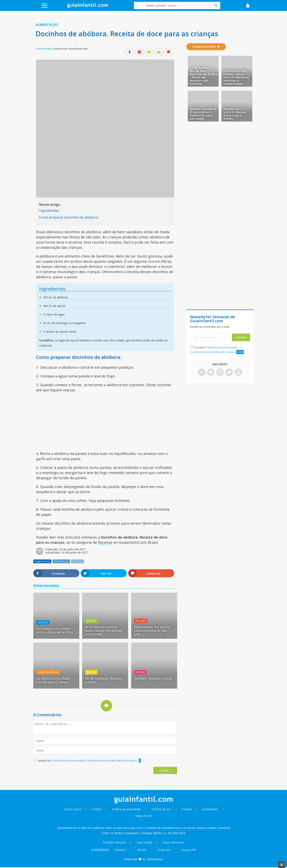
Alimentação (47, 25)
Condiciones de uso (97, 760)
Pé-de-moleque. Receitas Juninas (103, 680)
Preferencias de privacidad (67, 760)
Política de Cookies (126, 760)
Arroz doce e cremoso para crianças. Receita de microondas (103, 631)
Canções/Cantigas (48, 672)
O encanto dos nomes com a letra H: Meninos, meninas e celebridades (237, 77)
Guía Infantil (144, 842)
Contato (187, 809)
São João (43, 622)
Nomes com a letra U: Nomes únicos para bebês (235, 114)
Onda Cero (164, 850)
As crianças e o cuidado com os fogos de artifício (55, 630)
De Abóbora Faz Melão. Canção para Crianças (54, 680)
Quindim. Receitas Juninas (153, 678)
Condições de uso (200, 352)
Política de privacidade (127, 809)
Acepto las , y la (88, 760)
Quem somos (73, 809)
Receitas (105, 542)
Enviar (165, 770)
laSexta (142, 850)
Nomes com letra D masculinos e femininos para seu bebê (203, 114)
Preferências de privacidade (221, 347)
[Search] (216, 5)
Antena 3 (121, 850)
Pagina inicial (42, 561)
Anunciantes (210, 809)
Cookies (97, 809)
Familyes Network (115, 842)
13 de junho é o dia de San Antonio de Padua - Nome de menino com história (204, 76)
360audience (155, 859)
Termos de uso (161, 809)
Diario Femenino (173, 842)
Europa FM (189, 850)
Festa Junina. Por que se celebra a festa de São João (152, 631)
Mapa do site (144, 816)
